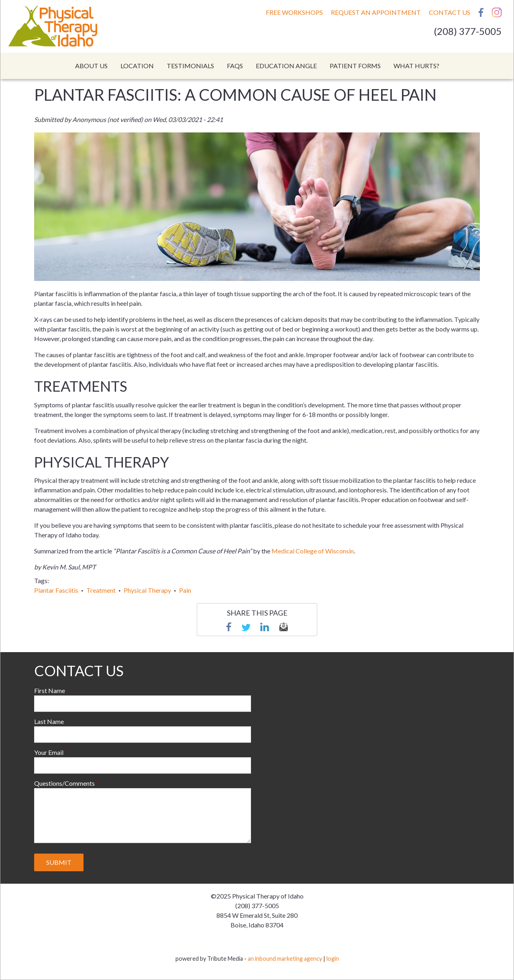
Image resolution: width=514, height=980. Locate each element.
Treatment (101, 590)
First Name (50, 690)
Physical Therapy (147, 590)
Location (137, 66)
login (333, 959)
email (284, 627)
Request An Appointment (376, 12)
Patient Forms (355, 66)
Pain (185, 590)
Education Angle (286, 66)
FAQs (235, 66)
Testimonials (190, 66)
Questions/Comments (64, 783)
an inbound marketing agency (285, 959)
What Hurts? (416, 66)
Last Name (49, 721)
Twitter (246, 627)
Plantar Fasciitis (56, 590)
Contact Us (450, 12)
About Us (91, 66)
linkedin (265, 627)
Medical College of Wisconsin (313, 551)
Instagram (497, 12)
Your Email (49, 752)
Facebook (481, 12)
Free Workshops (294, 12)
